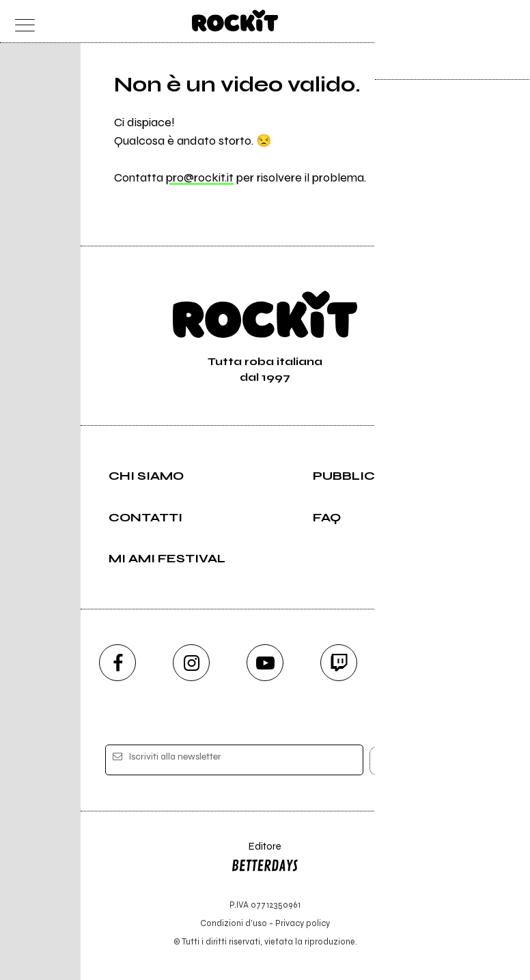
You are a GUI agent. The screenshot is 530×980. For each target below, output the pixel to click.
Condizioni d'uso (234, 923)
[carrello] (455, 21)
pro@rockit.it (200, 177)
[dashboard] (509, 21)
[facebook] (117, 663)
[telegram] (413, 663)
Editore (265, 859)
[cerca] (482, 21)
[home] (235, 20)
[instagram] (191, 663)
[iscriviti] (397, 761)
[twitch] (339, 663)
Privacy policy (303, 923)
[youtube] (265, 663)
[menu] (22, 21)
